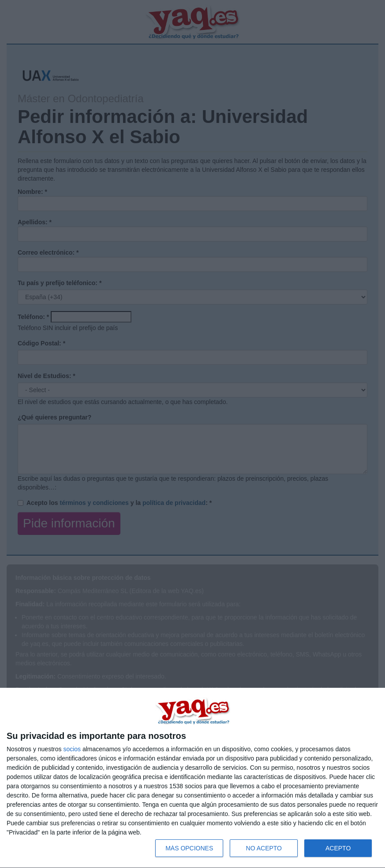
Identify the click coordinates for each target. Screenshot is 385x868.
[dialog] (192, 778)
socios (72, 749)
